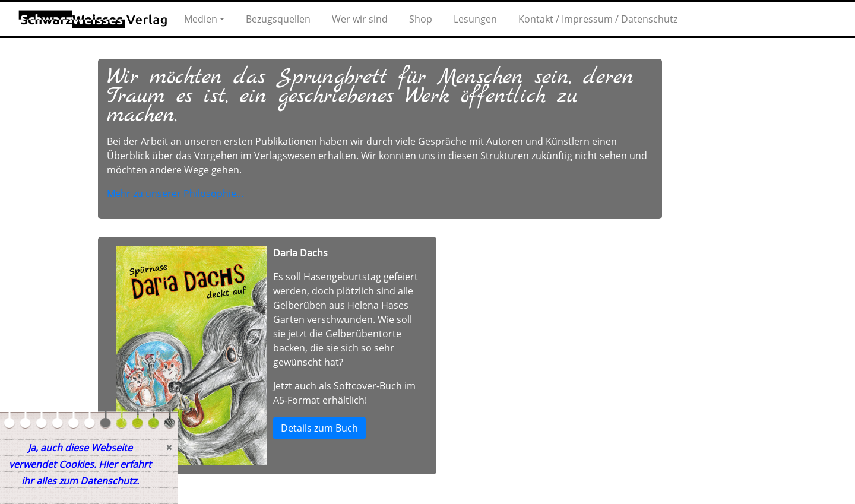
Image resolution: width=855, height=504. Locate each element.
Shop (421, 19)
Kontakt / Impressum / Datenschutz (598, 19)
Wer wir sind (360, 19)
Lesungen (475, 19)
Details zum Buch (319, 428)
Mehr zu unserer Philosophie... (175, 194)
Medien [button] (201, 19)
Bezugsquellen (278, 19)
